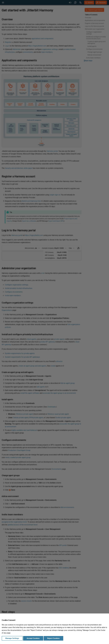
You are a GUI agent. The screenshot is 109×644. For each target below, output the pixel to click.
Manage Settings (12, 638)
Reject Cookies (53, 638)
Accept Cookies (33, 638)
